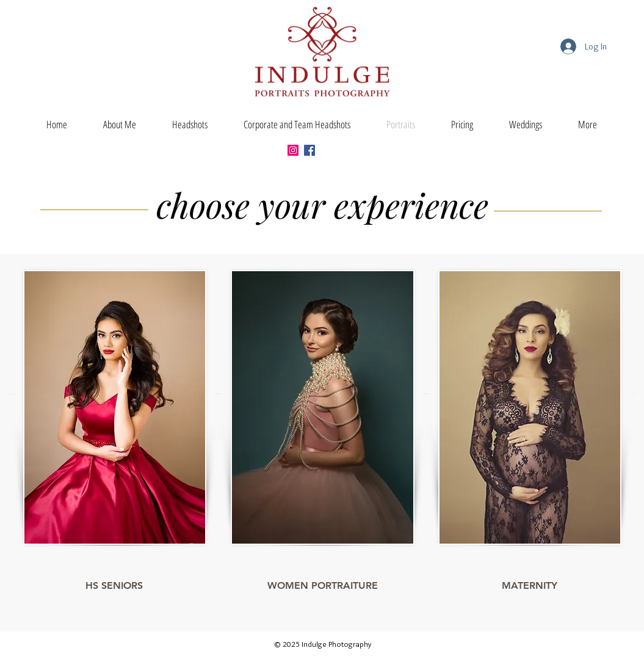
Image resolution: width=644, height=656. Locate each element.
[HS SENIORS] (114, 586)
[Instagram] (293, 150)
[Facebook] (309, 150)
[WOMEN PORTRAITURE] (323, 586)
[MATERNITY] (530, 586)
